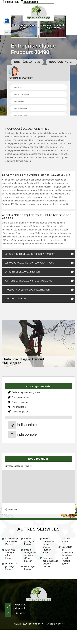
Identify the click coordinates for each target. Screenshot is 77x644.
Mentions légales (55, 624)
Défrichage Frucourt (29, 568)
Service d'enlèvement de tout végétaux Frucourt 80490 (49, 546)
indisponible (11, 2)
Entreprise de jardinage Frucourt (12, 566)
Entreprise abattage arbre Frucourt (10, 554)
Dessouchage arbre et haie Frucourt (12, 541)
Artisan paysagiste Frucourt (29, 541)
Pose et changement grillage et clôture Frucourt (30, 555)
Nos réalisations (27, 62)
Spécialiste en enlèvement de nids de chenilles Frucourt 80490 (67, 555)
